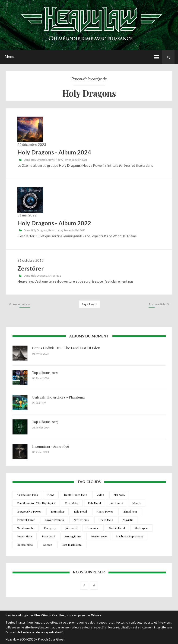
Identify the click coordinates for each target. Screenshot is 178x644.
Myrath (137, 503)
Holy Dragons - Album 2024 (54, 152)
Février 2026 (99, 536)
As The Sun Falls (27, 495)
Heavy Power (63, 160)
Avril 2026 (117, 503)
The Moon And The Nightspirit (36, 503)
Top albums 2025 (45, 373)
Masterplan (141, 528)
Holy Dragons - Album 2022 (54, 223)
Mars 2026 (48, 536)
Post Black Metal (72, 545)
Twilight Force (26, 520)
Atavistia (128, 520)
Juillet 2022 (79, 230)
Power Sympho (54, 520)
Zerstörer (31, 268)
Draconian (93, 528)
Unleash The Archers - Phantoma (58, 397)
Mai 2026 (119, 495)
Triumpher (57, 511)
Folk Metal (94, 503)
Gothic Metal (117, 528)
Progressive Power (29, 511)
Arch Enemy (81, 520)
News (51, 160)
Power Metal (25, 536)
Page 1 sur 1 (89, 304)
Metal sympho (26, 528)
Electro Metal (25, 545)
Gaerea (48, 545)
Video (100, 495)
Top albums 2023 (45, 422)
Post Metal (72, 503)
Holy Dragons (39, 160)
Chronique (55, 276)
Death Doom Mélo (76, 495)
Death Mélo (106, 520)
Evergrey (50, 528)
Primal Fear (130, 511)
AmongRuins (73, 536)
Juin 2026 (71, 528)
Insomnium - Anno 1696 (51, 446)
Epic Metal (80, 511)
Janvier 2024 (79, 160)
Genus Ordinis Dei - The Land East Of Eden (66, 348)
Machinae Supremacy (130, 536)
